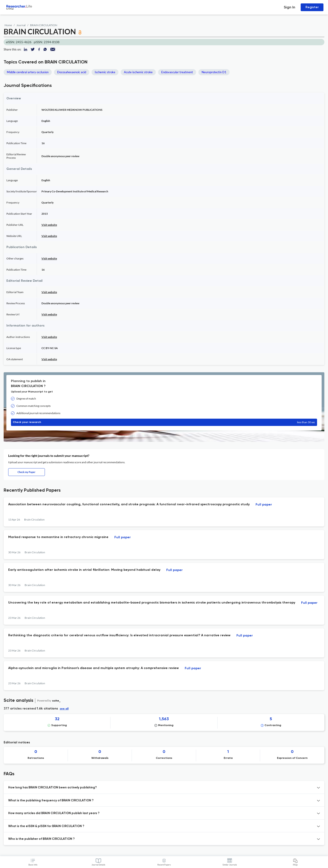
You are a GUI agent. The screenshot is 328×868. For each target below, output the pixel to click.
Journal (21, 25)
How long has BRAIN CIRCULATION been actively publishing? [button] (53, 788)
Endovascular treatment (177, 72)
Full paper (264, 505)
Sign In (290, 7)
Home (8, 25)
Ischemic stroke (105, 72)
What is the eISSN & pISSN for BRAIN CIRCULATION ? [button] (46, 826)
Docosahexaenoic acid (72, 72)
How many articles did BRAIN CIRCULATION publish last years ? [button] (54, 813)
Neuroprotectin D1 (214, 72)
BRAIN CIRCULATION (44, 25)
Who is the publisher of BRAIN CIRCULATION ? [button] (41, 839)
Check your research (164, 422)
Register (312, 7)
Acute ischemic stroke (138, 72)
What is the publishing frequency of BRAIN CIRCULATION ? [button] (51, 801)
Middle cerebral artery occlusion (28, 72)
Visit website (49, 225)
